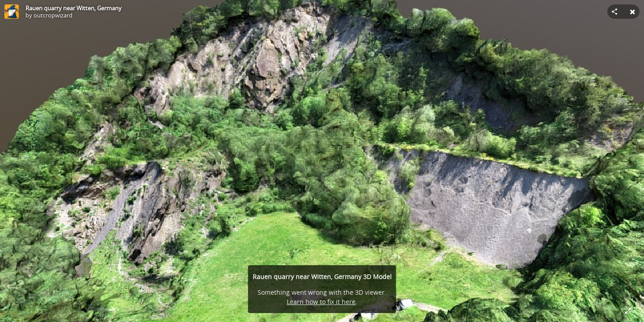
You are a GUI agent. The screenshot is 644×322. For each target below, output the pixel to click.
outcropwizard (53, 15)
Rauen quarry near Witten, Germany (74, 8)
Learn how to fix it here (321, 302)
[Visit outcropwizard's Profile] (12, 12)
